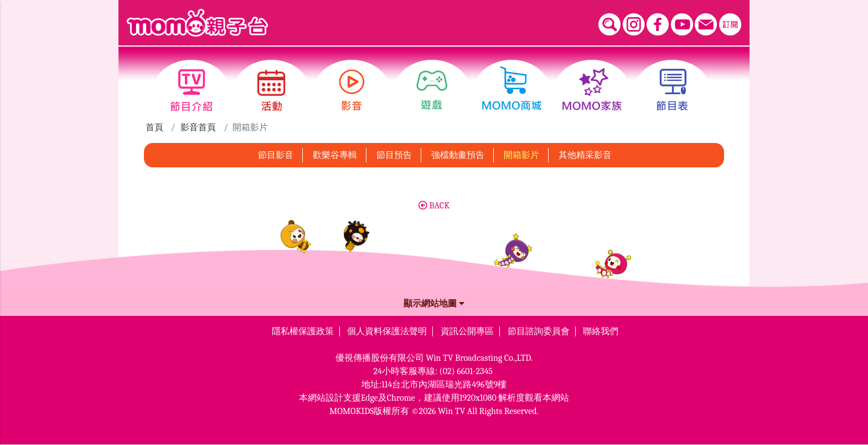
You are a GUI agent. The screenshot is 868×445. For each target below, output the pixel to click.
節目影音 (276, 155)
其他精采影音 (585, 155)
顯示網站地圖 (434, 304)
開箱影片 (521, 155)
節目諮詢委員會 (539, 331)
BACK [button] (434, 206)
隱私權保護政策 (303, 331)
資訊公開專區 (467, 331)
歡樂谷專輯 (335, 155)
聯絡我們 (601, 331)
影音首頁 (198, 127)
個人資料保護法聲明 (387, 331)
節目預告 (394, 155)
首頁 (154, 127)
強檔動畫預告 (458, 155)
